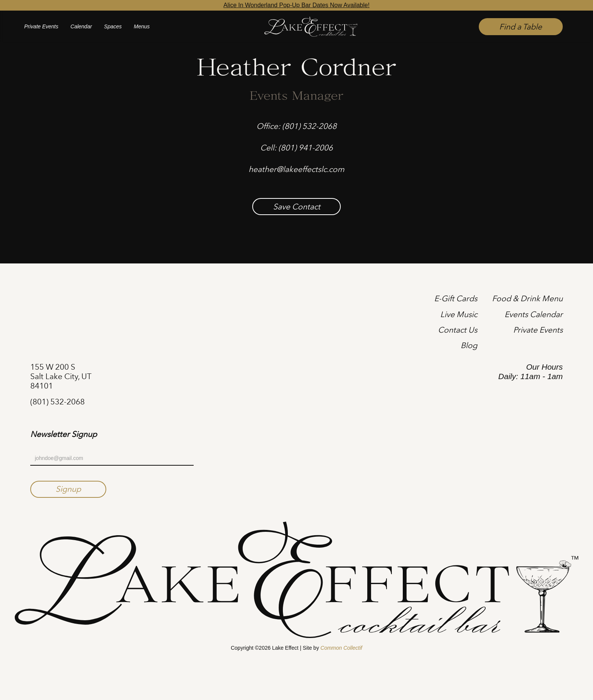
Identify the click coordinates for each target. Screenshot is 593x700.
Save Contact (297, 207)
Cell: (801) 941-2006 (296, 148)
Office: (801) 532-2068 (296, 126)
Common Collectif (341, 648)
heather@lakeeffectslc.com (296, 169)
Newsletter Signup (64, 434)
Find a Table (521, 27)
